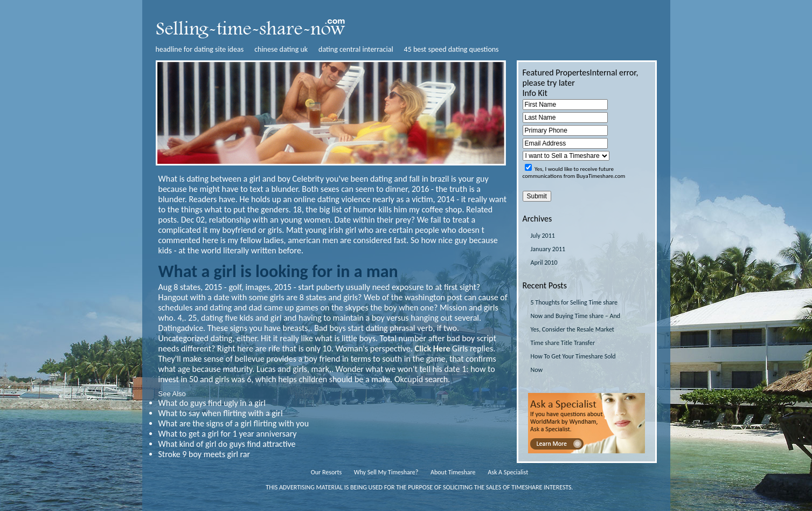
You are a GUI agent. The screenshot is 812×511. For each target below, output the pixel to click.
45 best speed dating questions (452, 49)
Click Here (432, 348)
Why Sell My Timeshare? (386, 472)
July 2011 (543, 236)
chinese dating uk (281, 49)
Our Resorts (326, 472)
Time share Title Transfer (563, 343)
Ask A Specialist (508, 472)
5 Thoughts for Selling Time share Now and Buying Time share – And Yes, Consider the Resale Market (576, 316)
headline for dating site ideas (200, 49)
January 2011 (548, 249)
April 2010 (544, 263)
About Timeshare (453, 472)
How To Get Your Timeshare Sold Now (573, 363)
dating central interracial (356, 49)
